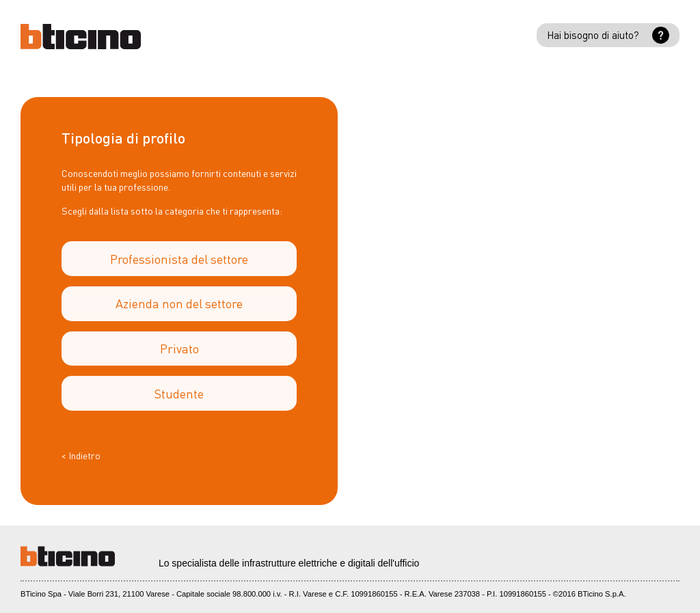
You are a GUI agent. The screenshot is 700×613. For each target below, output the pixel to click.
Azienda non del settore (179, 303)
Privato (179, 348)
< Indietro (81, 455)
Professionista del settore (179, 259)
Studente (179, 393)
